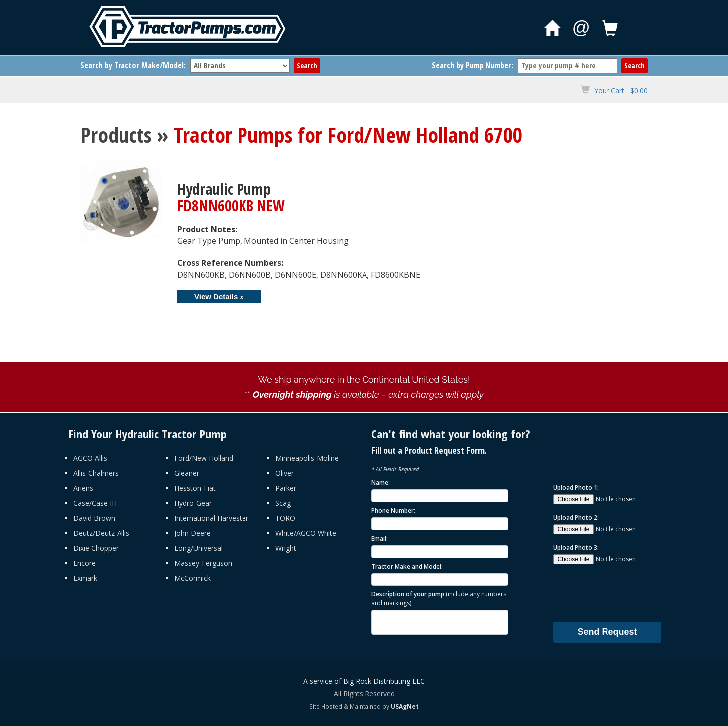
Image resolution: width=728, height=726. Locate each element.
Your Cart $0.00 (621, 90)
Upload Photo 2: (576, 517)
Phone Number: (393, 510)
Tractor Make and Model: (407, 566)
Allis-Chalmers (96, 473)
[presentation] (629, 592)
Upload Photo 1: (576, 488)
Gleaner (187, 473)
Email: (380, 538)
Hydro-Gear (193, 503)
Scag (283, 503)
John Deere (192, 533)
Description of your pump (439, 598)
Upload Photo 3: (576, 547)
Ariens (83, 488)
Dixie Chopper (96, 548)
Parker (286, 488)
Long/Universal (198, 548)
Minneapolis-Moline (307, 458)
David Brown (94, 518)
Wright (286, 548)
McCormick (192, 578)
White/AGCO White (306, 533)
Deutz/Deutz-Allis (101, 533)
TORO (285, 518)
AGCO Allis (90, 458)
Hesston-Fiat (195, 488)
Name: (381, 483)
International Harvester (211, 518)
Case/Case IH (95, 503)
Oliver (285, 473)
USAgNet (405, 706)
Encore (84, 563)
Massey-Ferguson (203, 563)
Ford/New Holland (204, 458)
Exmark (85, 578)
